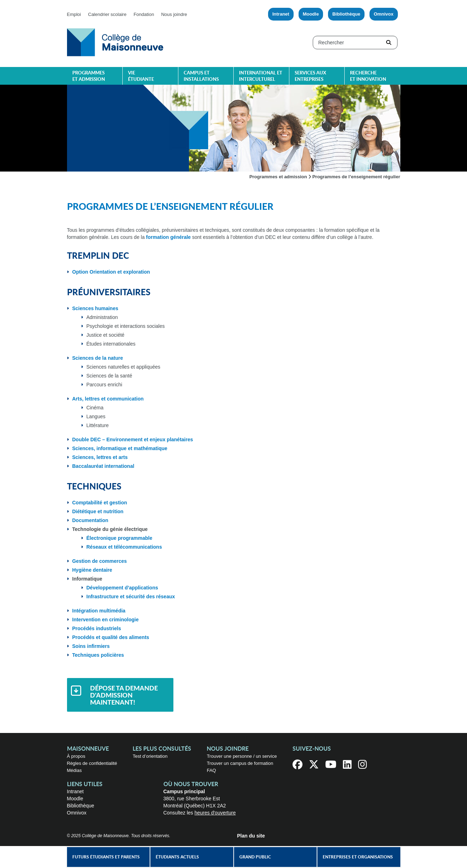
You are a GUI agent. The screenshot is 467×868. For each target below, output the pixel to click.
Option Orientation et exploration (111, 272)
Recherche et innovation (368, 76)
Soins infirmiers (91, 646)
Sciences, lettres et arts (100, 457)
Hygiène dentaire (92, 570)
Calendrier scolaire (107, 14)
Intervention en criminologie (105, 620)
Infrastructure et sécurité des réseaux (131, 597)
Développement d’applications (122, 588)
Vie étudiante (141, 76)
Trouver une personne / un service (242, 756)
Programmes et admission (89, 76)
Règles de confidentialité (92, 763)
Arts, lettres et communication (108, 399)
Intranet (281, 14)
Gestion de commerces (100, 561)
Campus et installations (201, 76)
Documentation (90, 520)
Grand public (255, 857)
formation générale (168, 237)
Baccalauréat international (103, 466)
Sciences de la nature (98, 358)
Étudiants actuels (177, 857)
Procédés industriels (97, 628)
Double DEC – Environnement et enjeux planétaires (133, 439)
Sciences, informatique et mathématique (120, 448)
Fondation (144, 14)
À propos (76, 756)
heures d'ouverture (215, 813)
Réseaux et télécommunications (124, 547)
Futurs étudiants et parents (106, 857)
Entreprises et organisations (358, 857)
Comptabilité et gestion (100, 503)
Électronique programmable (119, 538)
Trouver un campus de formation (240, 763)
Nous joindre (174, 14)
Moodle (311, 14)
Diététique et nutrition (98, 511)
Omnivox (384, 14)
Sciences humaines (95, 308)
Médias (74, 770)
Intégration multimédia (99, 611)
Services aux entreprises (310, 76)
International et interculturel (261, 76)
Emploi (74, 14)
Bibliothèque (346, 14)
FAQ (211, 770)
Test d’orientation (150, 756)
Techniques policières (98, 655)
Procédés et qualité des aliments (111, 637)
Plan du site (251, 836)
